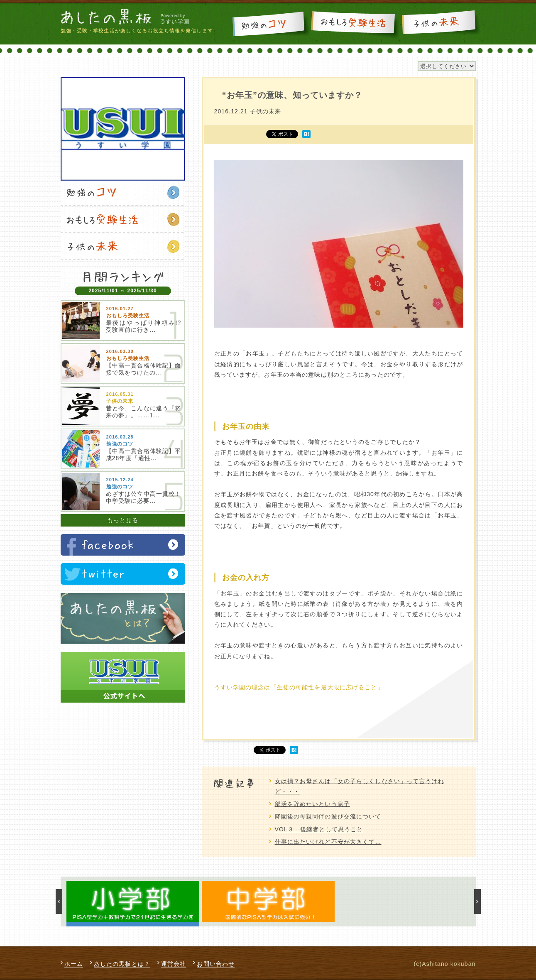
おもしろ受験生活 (355, 24)
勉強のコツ (270, 24)
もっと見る (123, 520)
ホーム (74, 964)
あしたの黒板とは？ (122, 964)
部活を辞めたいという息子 (312, 804)
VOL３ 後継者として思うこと (319, 829)
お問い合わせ (216, 964)
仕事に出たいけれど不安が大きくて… (328, 842)
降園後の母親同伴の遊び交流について (328, 816)
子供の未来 (440, 24)
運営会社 (174, 964)
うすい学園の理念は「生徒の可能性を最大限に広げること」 (299, 687)
